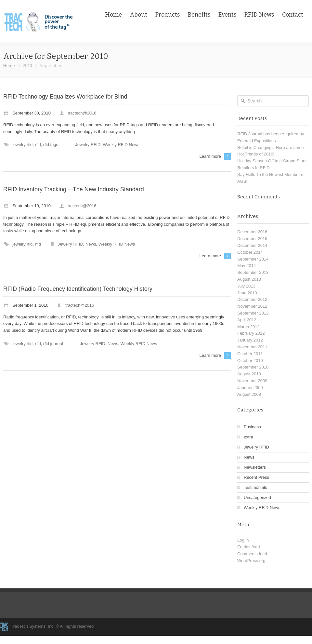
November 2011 (252, 347)
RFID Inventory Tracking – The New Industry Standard (74, 189)
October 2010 (250, 361)
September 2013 (253, 272)
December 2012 (252, 299)
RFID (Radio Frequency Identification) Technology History (78, 289)
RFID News (259, 15)
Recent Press (256, 477)
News (91, 244)
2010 (27, 65)
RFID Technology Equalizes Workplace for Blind (65, 97)
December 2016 (252, 232)
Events (227, 15)
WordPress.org (251, 561)
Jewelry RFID (22, 145)
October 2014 (250, 252)
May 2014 (247, 266)
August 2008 (249, 394)
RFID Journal (53, 344)
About (139, 15)
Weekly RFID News (121, 145)
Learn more (210, 156)
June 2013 (247, 293)
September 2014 (253, 259)
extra (248, 437)
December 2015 (252, 239)
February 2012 (251, 333)
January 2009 (250, 388)
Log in (243, 540)
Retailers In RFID (253, 168)
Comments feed (252, 554)
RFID (38, 145)
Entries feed (248, 547)
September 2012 (253, 313)
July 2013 (246, 286)
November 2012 (252, 306)
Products (168, 15)
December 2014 (252, 245)
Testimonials (255, 487)
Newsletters (255, 467)
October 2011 (250, 354)
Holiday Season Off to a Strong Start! (272, 161)
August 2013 (249, 279)
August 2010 (249, 374)
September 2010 (253, 367)
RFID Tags (51, 145)
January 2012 (250, 340)
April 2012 (247, 320)
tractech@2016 (82, 113)
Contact (293, 15)
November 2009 (252, 381)
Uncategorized (257, 497)
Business (252, 427)
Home (113, 15)
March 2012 (248, 327)
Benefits (199, 15)
